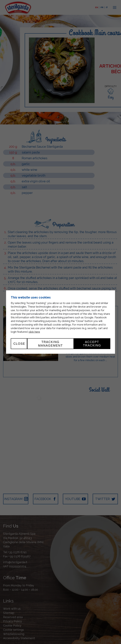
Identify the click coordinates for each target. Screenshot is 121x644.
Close (19, 344)
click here (34, 332)
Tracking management (50, 344)
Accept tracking (92, 344)
